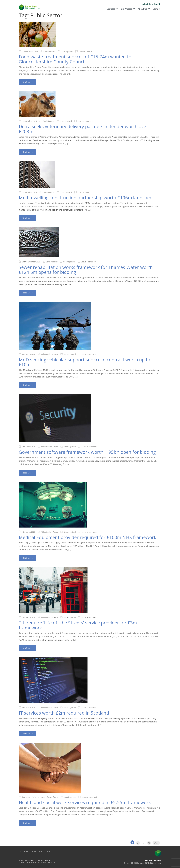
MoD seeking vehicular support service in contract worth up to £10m (84, 362)
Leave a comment (86, 51)
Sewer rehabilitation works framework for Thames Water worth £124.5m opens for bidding (86, 270)
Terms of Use (24, 851)
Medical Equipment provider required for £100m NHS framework (87, 537)
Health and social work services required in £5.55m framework (85, 802)
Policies (48, 851)
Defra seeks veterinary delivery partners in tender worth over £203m (83, 129)
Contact (156, 9)
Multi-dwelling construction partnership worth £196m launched (86, 198)
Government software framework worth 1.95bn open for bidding (87, 452)
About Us (144, 9)
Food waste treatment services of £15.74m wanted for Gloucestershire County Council (76, 59)
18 (149, 843)
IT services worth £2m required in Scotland (64, 713)
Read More (27, 82)
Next (156, 843)
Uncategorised (67, 51)
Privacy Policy (37, 851)
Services (112, 9)
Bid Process (128, 9)
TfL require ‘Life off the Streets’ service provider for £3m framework (78, 625)
